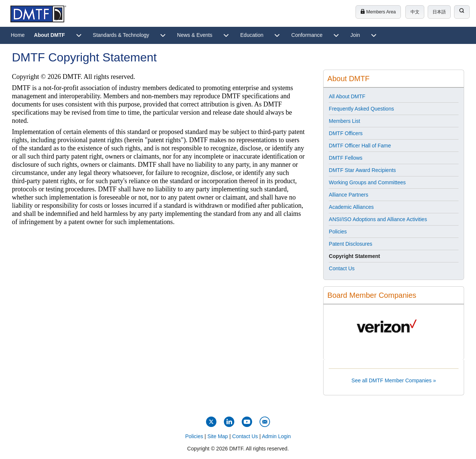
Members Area (378, 12)
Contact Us (245, 436)
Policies (194, 436)
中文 (415, 12)
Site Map (218, 436)
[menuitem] (18, 35)
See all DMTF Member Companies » (394, 380)
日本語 (439, 12)
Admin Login (276, 436)
